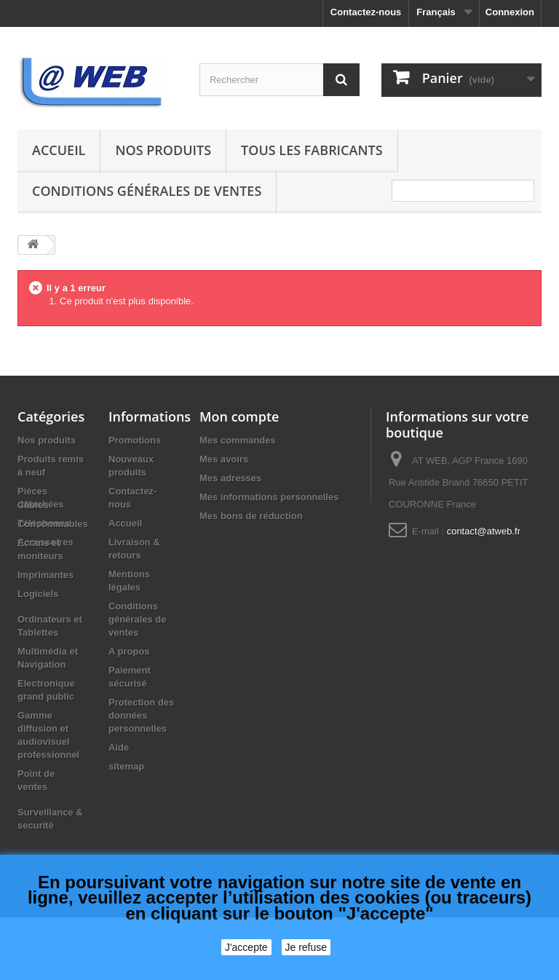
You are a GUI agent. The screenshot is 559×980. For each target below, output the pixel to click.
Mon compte (239, 416)
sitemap (126, 766)
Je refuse (306, 947)
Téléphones (44, 523)
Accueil (59, 150)
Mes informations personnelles (269, 497)
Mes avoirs (224, 459)
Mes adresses (230, 478)
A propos (129, 651)
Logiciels (38, 656)
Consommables (53, 586)
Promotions (135, 440)
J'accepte (246, 947)
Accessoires (45, 542)
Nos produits (163, 150)
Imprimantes (45, 637)
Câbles (33, 568)
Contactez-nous (366, 12)
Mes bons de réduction (251, 516)
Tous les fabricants (312, 150)
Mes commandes (238, 440)
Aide (119, 747)
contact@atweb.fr (484, 531)
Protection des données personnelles (141, 715)
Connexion (510, 12)
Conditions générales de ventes (147, 191)
